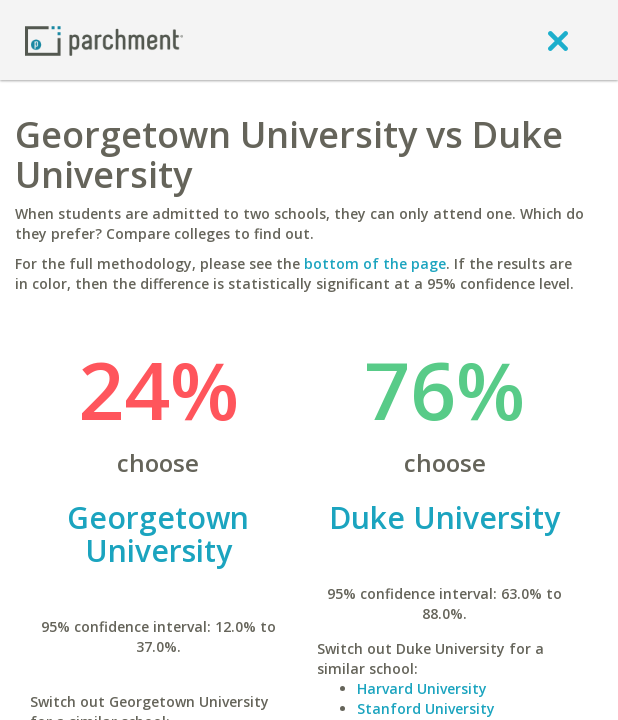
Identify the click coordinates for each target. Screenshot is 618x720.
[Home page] (104, 39)
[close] (558, 40)
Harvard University (422, 688)
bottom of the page (375, 263)
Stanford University (426, 708)
